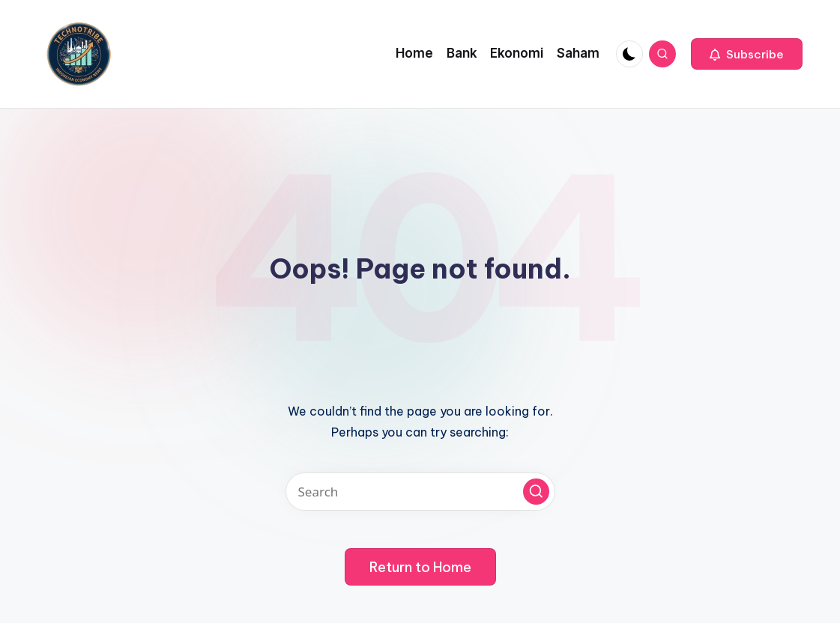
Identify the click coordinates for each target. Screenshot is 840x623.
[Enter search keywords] (420, 492)
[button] (747, 54)
